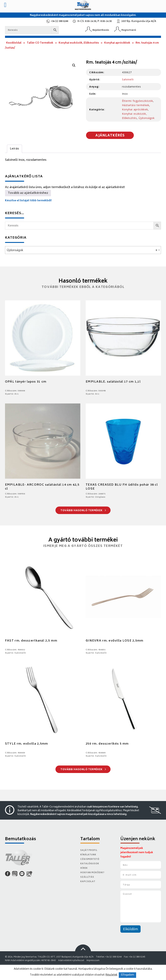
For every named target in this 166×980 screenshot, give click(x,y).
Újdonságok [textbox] (82, 250)
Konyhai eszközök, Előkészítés (79, 43)
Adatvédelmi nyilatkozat (71, 961)
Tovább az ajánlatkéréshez (28, 193)
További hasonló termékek (83, 511)
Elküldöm (130, 929)
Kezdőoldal (14, 43)
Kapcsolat (88, 882)
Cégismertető (90, 859)
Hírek (84, 868)
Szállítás (87, 877)
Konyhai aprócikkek (117, 43)
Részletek (111, 975)
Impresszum (93, 961)
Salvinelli (128, 79)
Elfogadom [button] (127, 975)
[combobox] (83, 250)
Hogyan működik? (92, 873)
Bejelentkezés (101, 30)
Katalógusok (90, 864)
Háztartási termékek (136, 105)
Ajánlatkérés (110, 136)
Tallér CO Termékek (40, 43)
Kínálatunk (88, 855)
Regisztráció (129, 30)
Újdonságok (147, 118)
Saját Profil (89, 850)
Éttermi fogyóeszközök (138, 101)
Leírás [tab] (14, 149)
